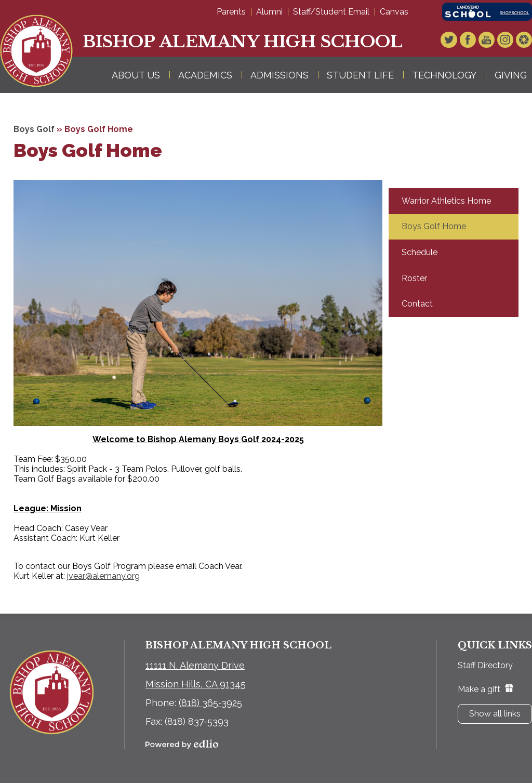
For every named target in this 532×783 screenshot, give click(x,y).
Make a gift (486, 689)
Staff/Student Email (331, 12)
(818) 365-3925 (210, 703)
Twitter (451, 41)
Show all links (495, 714)
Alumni (269, 12)
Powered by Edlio (182, 744)
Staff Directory (485, 665)
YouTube (488, 41)
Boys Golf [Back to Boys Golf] (34, 129)
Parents (231, 12)
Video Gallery (524, 41)
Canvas (394, 12)
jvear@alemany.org (103, 576)
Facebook (470, 41)
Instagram (506, 41)
